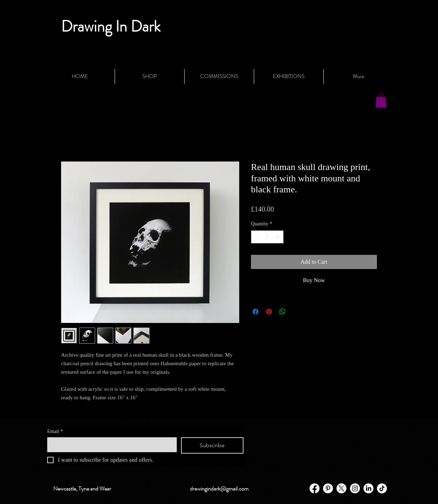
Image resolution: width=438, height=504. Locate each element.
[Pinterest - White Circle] (328, 488)
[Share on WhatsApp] (283, 312)
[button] (381, 101)
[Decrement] (256, 237)
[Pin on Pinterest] (269, 312)
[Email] (110, 444)
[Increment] (278, 237)
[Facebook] (314, 488)
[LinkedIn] (368, 488)
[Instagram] (355, 488)
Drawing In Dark (111, 26)
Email (55, 431)
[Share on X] (296, 312)
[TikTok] (382, 488)
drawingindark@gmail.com (219, 489)
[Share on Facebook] (256, 312)
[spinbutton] (267, 237)
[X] (341, 488)
